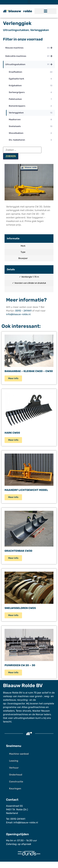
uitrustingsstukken (24, 718)
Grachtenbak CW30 (18, 551)
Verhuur (14, 768)
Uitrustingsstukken (16, 30)
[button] (45, 11)
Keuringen (15, 789)
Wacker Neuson (41, 711)
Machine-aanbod (19, 754)
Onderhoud (16, 775)
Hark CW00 (12, 433)
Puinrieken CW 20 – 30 (20, 665)
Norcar (39, 714)
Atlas (25, 707)
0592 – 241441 (23, 311)
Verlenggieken (40, 30)
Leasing (14, 761)
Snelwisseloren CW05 (20, 608)
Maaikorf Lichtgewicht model (26, 490)
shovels (27, 711)
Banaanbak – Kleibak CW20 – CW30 (29, 371)
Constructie (16, 782)
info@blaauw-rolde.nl (18, 314)
